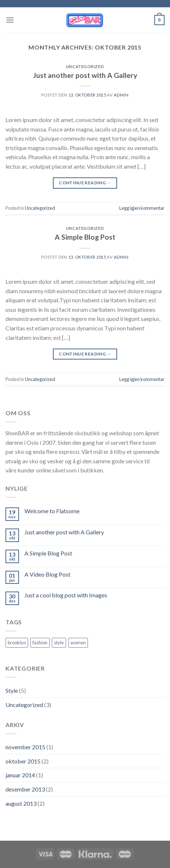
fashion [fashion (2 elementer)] (40, 643)
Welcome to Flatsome (52, 511)
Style (12, 690)
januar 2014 (20, 775)
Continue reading (85, 183)
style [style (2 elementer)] (59, 643)
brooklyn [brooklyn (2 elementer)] (17, 643)
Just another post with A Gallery (85, 75)
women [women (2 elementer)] (78, 643)
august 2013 (21, 803)
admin (121, 95)
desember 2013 (25, 789)
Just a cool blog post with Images (66, 595)
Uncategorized (85, 66)
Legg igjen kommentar (142, 208)
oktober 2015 (23, 761)
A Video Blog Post (47, 574)
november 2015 (25, 747)
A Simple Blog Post (85, 237)
